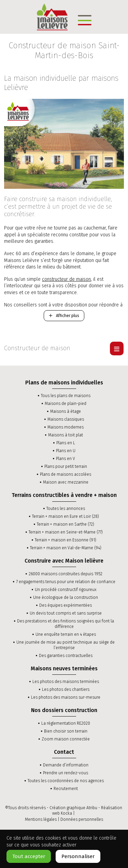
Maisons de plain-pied (66, 404)
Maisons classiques (66, 419)
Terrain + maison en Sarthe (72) (66, 524)
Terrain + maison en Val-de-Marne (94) (66, 548)
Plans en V (66, 459)
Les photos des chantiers (66, 689)
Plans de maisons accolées (66, 474)
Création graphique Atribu (73, 808)
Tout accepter (29, 856)
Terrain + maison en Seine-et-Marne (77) (66, 532)
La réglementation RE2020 (66, 723)
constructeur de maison (66, 279)
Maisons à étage (66, 411)
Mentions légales (41, 819)
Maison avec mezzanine (66, 482)
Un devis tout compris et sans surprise (66, 613)
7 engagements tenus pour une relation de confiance (66, 582)
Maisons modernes (66, 427)
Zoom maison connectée (66, 739)
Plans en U (66, 451)
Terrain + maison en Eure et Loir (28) (66, 516)
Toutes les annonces (66, 509)
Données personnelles (82, 819)
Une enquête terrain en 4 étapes (66, 634)
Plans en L (66, 443)
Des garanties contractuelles (66, 656)
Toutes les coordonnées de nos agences (66, 781)
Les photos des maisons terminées (66, 682)
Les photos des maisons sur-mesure (66, 697)
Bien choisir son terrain (66, 731)
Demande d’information (66, 765)
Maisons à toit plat (66, 435)
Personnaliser (78, 856)
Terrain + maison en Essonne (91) (66, 540)
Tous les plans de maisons (66, 396)
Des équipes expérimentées (66, 605)
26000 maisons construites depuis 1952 (66, 574)
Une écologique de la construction (66, 597)
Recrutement (66, 789)
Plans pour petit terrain (66, 466)
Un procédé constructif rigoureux (66, 590)
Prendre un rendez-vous (66, 773)
